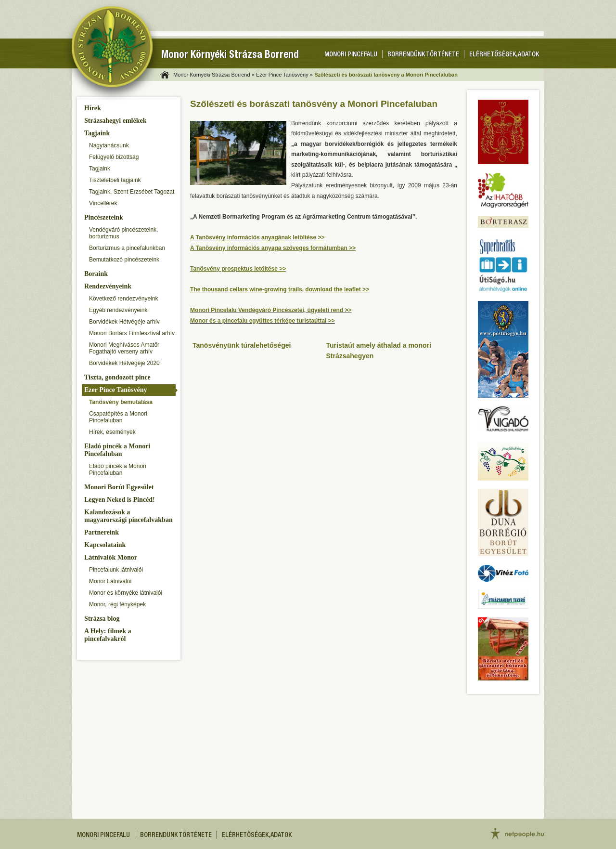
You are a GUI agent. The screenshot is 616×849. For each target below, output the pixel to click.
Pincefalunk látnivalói (116, 570)
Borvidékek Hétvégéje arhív (124, 322)
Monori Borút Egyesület (119, 487)
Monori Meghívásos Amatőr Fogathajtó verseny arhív (124, 348)
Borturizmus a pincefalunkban (127, 248)
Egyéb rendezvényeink (118, 310)
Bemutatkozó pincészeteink (124, 260)
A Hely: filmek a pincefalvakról (108, 635)
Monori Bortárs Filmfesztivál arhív (132, 333)
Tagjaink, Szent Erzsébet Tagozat (132, 192)
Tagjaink (97, 133)
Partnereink (102, 532)
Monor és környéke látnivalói (126, 593)
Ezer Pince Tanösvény (115, 390)
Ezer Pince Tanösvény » (284, 75)
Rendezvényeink (108, 286)
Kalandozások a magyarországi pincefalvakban (128, 516)
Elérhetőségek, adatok (504, 55)
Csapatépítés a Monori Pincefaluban (118, 417)
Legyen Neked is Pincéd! (120, 500)
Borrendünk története (423, 55)
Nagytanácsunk (109, 145)
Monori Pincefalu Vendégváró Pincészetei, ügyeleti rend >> (271, 310)
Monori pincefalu (351, 55)
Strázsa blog (102, 619)
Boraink (96, 274)
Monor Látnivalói (110, 581)
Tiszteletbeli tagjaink (115, 180)
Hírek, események (112, 432)
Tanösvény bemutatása (121, 402)
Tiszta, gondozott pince (117, 377)
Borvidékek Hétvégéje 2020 (124, 363)
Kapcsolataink (105, 545)
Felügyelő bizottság (114, 157)
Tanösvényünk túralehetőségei (242, 345)
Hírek (93, 108)
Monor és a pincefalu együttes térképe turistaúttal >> (263, 321)
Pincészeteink (104, 217)
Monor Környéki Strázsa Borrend (230, 56)
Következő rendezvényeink (123, 299)
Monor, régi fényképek (117, 604)
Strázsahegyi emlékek (115, 121)
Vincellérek (103, 203)
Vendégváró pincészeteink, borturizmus (123, 233)
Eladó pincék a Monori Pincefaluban (117, 450)
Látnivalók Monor (111, 557)
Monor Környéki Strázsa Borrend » (214, 75)
